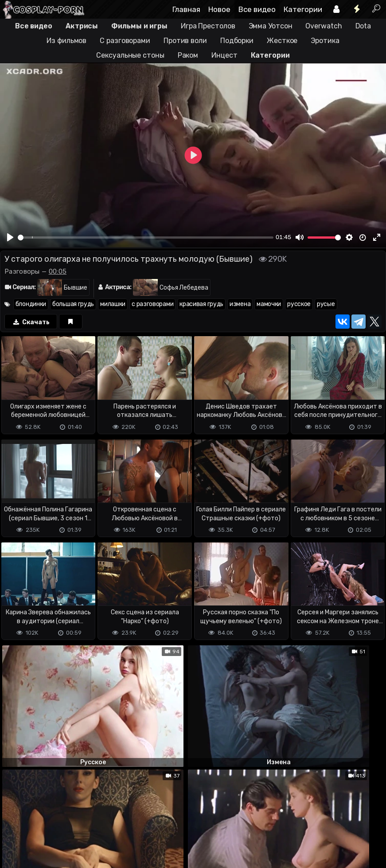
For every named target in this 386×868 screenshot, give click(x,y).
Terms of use (46, 826)
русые (326, 304)
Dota (363, 26)
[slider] (146, 238)
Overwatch (324, 26)
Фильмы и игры (139, 26)
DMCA (14, 826)
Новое (219, 9)
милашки (113, 304)
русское (299, 304)
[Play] (10, 237)
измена (240, 304)
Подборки (237, 41)
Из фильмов (66, 41)
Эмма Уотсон (271, 26)
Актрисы (82, 26)
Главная (186, 9)
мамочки (269, 304)
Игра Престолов (208, 26)
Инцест (224, 55)
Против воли (185, 41)
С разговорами (125, 41)
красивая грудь (201, 304)
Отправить (35, 789)
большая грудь (73, 304)
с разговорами (152, 304)
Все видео (257, 9)
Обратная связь (92, 826)
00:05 (58, 271)
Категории (303, 9)
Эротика (325, 41)
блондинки (31, 304)
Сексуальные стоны (130, 55)
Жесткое (282, 41)
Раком (188, 55)
